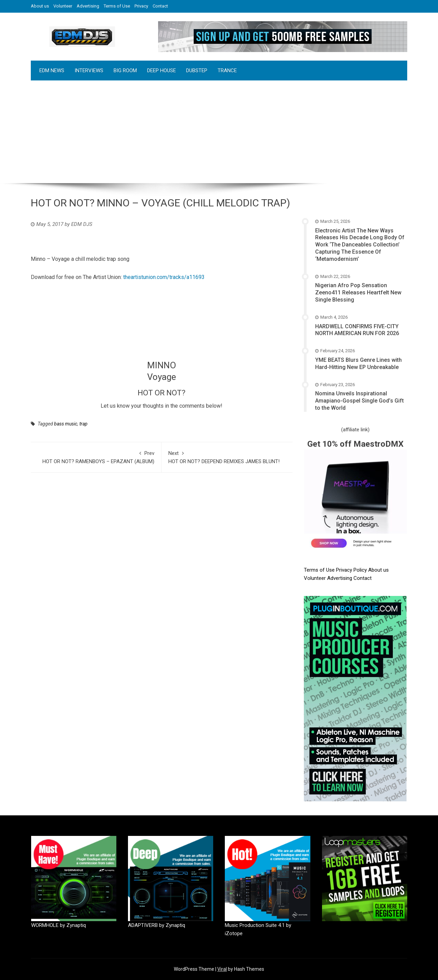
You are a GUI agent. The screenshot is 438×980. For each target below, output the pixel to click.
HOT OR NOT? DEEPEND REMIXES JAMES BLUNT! (227, 457)
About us (40, 6)
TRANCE (227, 71)
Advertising (88, 6)
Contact (160, 6)
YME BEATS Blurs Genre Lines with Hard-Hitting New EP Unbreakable (358, 364)
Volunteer (63, 6)
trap (83, 424)
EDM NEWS (52, 71)
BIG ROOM (125, 71)
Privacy (141, 6)
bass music (66, 424)
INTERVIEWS (89, 71)
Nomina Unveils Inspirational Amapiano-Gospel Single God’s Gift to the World (359, 401)
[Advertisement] (219, 132)
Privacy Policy (352, 570)
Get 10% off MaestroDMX (355, 444)
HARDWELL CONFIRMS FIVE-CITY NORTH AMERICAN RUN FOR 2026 (357, 330)
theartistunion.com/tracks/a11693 (164, 277)
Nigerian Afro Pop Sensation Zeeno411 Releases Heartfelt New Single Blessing (358, 292)
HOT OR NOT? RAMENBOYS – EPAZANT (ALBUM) (96, 457)
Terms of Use (117, 6)
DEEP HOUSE (162, 71)
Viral (222, 969)
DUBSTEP (197, 71)
